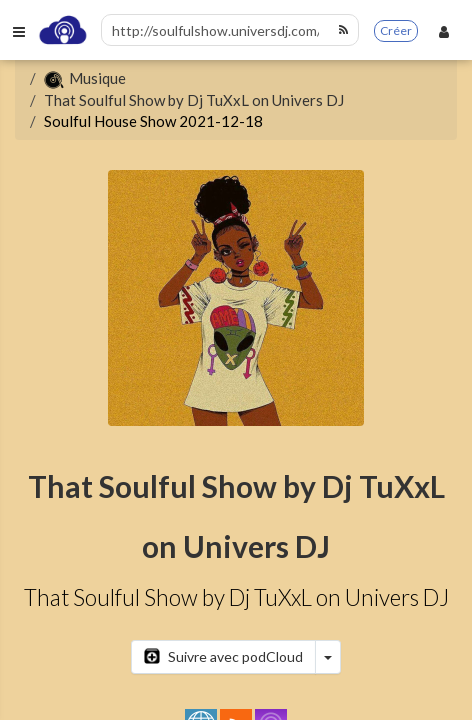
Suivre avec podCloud (223, 656)
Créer (396, 30)
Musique (85, 78)
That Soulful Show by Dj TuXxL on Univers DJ (194, 100)
